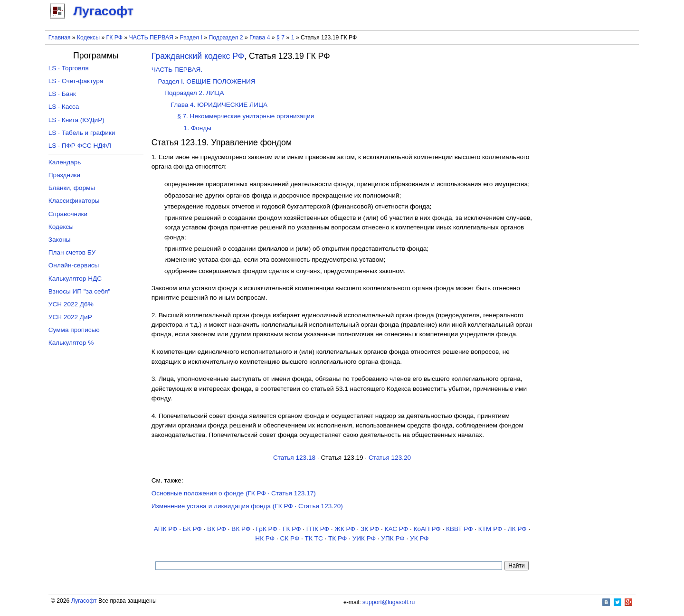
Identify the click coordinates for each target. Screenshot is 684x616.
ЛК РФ (517, 529)
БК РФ (192, 529)
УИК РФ (364, 538)
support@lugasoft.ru (389, 602)
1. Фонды (198, 128)
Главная (60, 38)
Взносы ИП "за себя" (79, 291)
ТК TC (314, 538)
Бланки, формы (72, 188)
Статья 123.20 (390, 458)
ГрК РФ (267, 529)
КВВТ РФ (459, 529)
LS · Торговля (69, 68)
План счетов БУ (72, 252)
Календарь (65, 162)
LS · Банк (62, 94)
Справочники (68, 214)
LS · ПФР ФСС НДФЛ (80, 146)
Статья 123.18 (294, 458)
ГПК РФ (318, 529)
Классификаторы (74, 201)
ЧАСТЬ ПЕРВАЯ (151, 38)
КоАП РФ (427, 529)
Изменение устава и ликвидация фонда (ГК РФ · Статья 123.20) (247, 506)
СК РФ (290, 538)
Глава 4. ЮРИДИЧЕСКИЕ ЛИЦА (219, 105)
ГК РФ (114, 38)
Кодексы (88, 38)
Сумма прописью (74, 330)
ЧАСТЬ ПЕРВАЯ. (177, 70)
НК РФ (265, 538)
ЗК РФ (370, 529)
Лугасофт (84, 601)
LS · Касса (64, 107)
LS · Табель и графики (82, 133)
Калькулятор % (71, 343)
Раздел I (191, 38)
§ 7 (280, 38)
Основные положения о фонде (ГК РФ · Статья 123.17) (234, 493)
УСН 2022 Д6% (71, 304)
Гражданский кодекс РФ (198, 56)
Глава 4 (260, 38)
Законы (60, 240)
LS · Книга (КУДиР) (76, 120)
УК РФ (419, 538)
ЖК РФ (345, 529)
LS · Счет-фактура (76, 81)
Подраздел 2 (226, 38)
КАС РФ (397, 529)
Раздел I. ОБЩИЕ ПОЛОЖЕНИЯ (206, 81)
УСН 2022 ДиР (70, 317)
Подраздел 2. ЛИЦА (194, 93)
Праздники (64, 175)
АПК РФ (166, 529)
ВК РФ (217, 529)
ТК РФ (337, 538)
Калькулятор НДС (75, 279)
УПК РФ (393, 538)
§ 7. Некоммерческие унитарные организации (246, 116)
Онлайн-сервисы (74, 265)
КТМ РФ (490, 529)
